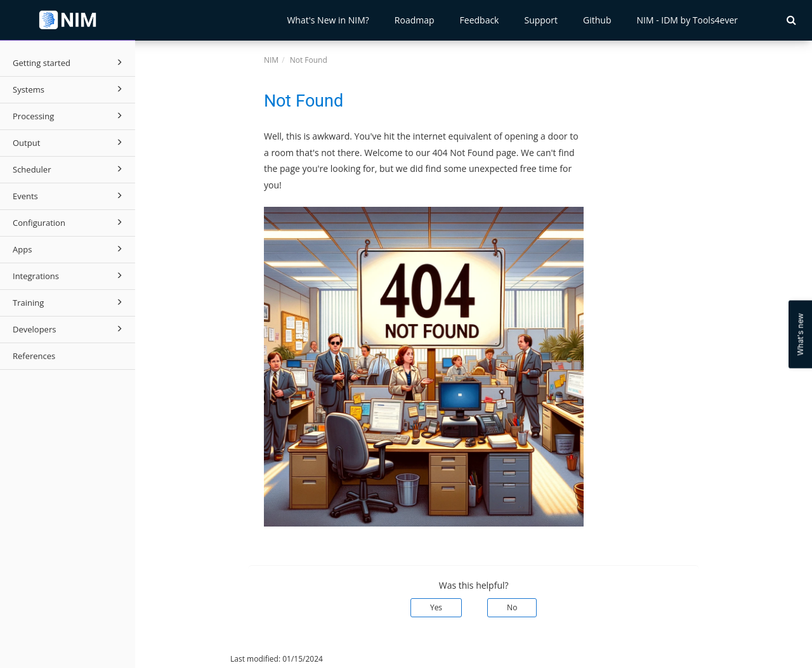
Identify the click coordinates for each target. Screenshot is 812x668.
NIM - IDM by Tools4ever (687, 20)
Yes (436, 607)
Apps (69, 249)
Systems (69, 89)
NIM (271, 60)
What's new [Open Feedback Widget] (800, 334)
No (512, 607)
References (34, 356)
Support (541, 20)
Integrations (69, 275)
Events (69, 195)
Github (597, 20)
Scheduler (69, 169)
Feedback (480, 20)
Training (69, 302)
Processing (69, 115)
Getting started (69, 62)
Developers (69, 329)
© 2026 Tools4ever (178, 659)
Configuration (69, 222)
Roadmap (415, 20)
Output (69, 142)
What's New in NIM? (328, 20)
